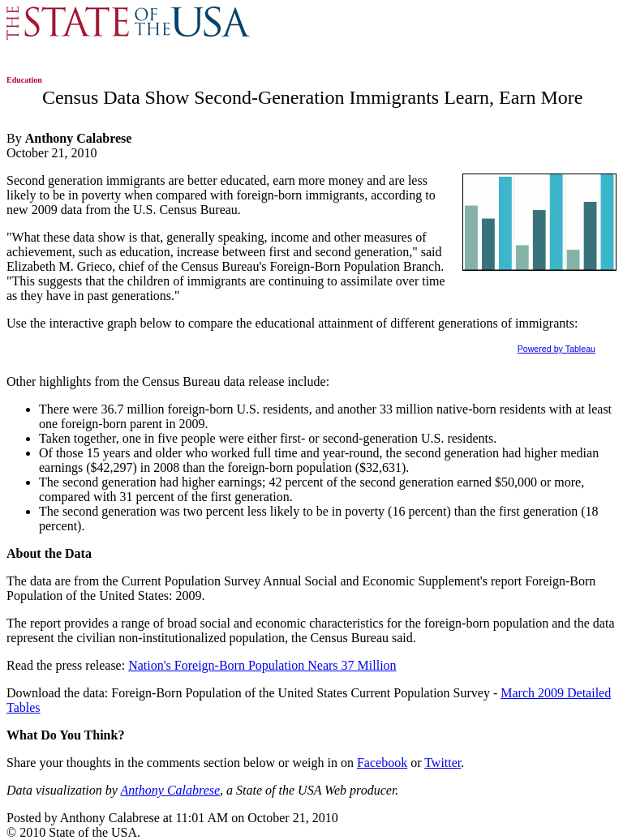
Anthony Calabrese (171, 790)
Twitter (443, 763)
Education (24, 80)
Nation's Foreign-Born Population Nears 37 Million (262, 665)
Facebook (382, 763)
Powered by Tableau (556, 349)
